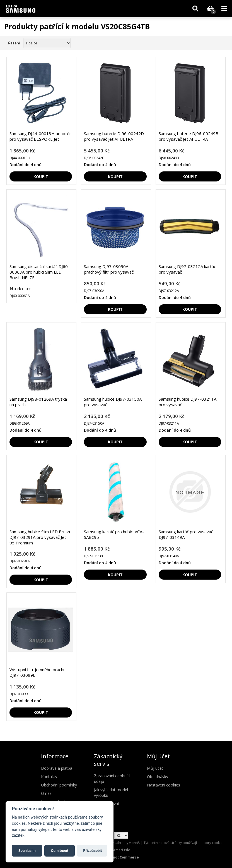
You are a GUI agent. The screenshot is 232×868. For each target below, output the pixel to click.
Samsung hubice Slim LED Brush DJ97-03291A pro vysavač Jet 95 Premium (40, 537)
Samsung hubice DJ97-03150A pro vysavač (113, 402)
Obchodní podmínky (59, 785)
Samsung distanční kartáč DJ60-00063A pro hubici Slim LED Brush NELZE (39, 272)
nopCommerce (126, 857)
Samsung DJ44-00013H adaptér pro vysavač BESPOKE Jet (40, 136)
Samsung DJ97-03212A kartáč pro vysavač (187, 269)
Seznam (222, 42)
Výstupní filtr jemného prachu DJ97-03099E (38, 672)
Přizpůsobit (92, 851)
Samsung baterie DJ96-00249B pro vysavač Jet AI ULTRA (188, 136)
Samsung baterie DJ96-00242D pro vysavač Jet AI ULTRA (114, 136)
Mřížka (212, 42)
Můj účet (155, 768)
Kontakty (49, 777)
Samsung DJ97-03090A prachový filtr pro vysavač (109, 269)
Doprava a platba (57, 768)
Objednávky (158, 777)
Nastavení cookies (164, 785)
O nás (46, 793)
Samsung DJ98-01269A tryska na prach (38, 402)
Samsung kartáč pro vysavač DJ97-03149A (186, 534)
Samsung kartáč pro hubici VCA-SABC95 (114, 534)
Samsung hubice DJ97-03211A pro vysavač (188, 402)
